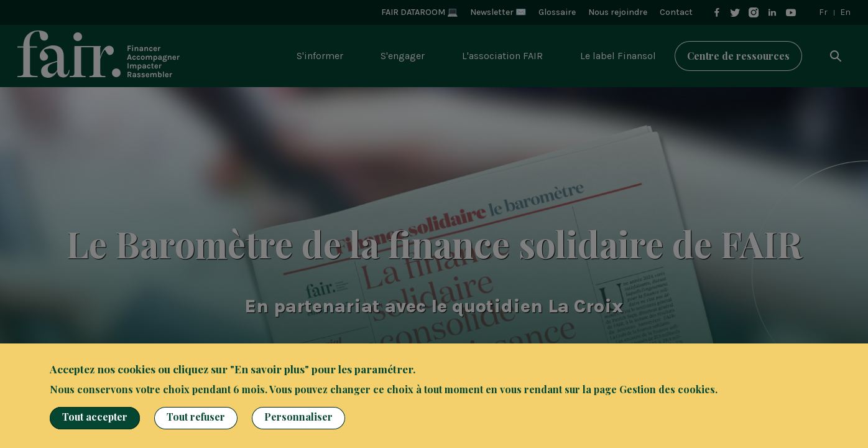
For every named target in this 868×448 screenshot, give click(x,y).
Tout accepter (95, 417)
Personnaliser (298, 417)
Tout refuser (196, 417)
